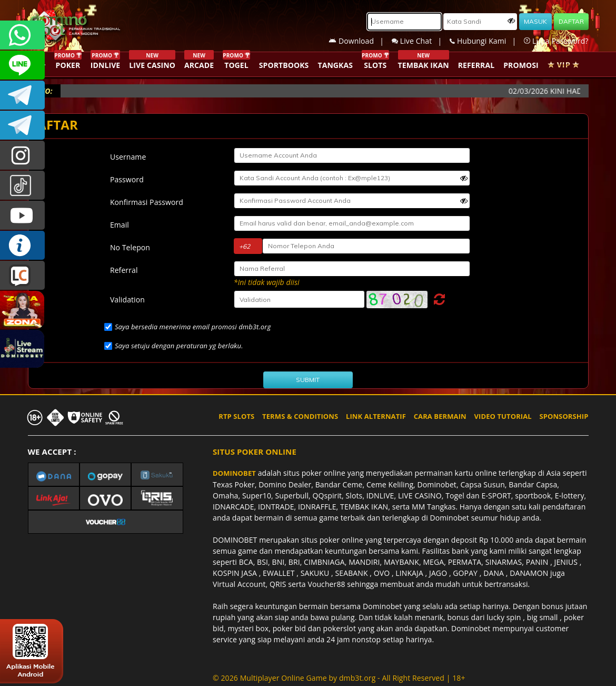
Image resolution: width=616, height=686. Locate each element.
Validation (127, 300)
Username (128, 157)
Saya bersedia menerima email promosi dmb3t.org (193, 327)
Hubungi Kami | (487, 41)
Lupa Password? (556, 41)
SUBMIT (308, 380)
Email (120, 225)
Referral (124, 270)
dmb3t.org (357, 678)
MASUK (535, 21)
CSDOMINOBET (22, 65)
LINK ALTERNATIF (376, 416)
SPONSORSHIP (564, 416)
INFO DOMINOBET (22, 245)
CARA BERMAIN (440, 416)
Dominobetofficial (22, 95)
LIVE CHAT (22, 275)
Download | (360, 41)
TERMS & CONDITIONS (300, 416)
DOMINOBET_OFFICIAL (22, 125)
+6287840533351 (22, 35)
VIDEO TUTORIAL (503, 416)
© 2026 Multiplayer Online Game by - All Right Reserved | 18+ (339, 678)
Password (127, 179)
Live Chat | (421, 41)
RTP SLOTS (236, 416)
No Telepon (130, 247)
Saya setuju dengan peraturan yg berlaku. (179, 346)
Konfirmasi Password (147, 202)
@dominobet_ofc (22, 185)
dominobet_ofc (22, 155)
